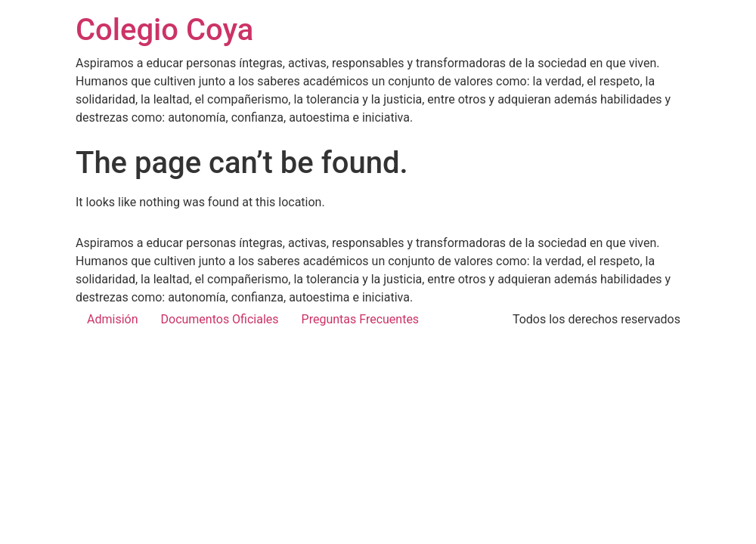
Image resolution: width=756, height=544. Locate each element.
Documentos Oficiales (220, 319)
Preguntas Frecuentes (361, 319)
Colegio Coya (164, 30)
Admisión (113, 319)
